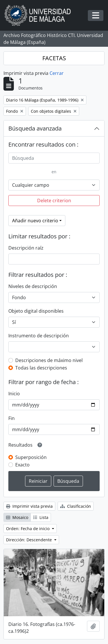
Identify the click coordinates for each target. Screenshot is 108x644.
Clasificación (76, 506)
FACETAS (54, 58)
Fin (12, 418)
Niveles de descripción (33, 286)
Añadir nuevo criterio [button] (35, 221)
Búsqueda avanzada (35, 128)
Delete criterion (54, 201)
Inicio (14, 394)
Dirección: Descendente (30, 540)
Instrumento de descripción (39, 336)
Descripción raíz (26, 248)
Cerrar (57, 73)
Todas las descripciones (41, 368)
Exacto (22, 465)
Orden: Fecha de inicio (28, 529)
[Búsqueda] (54, 158)
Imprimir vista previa (29, 506)
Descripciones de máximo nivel (49, 360)
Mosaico (17, 517)
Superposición (31, 457)
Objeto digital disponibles (36, 311)
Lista (41, 517)
